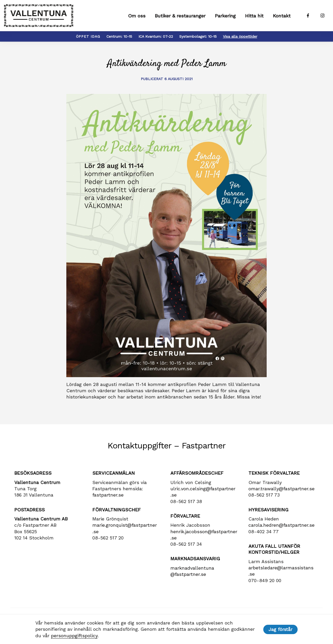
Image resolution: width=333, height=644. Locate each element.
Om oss (137, 16)
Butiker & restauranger (180, 16)
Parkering (225, 16)
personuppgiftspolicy (74, 636)
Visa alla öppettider (240, 36)
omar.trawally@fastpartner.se (281, 489)
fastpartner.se (108, 495)
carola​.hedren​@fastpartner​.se (281, 525)
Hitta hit (254, 16)
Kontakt (282, 16)
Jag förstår (280, 629)
